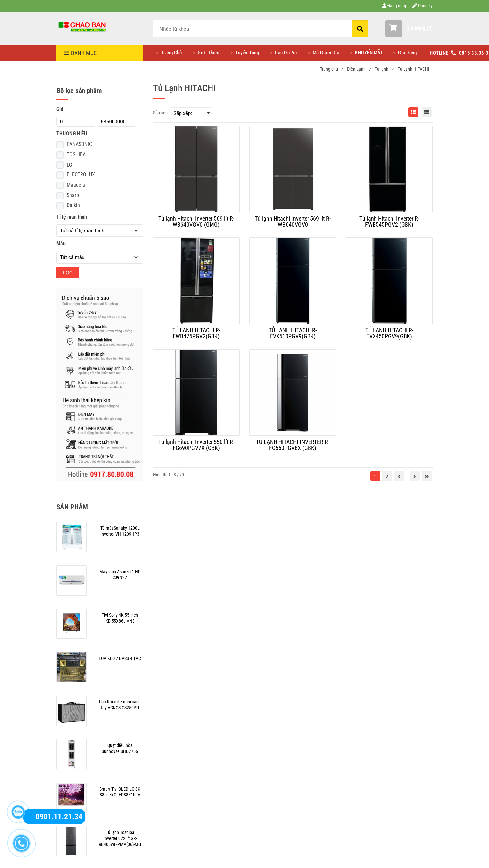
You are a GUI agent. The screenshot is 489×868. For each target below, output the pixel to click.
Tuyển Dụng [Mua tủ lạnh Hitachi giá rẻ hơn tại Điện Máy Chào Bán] (247, 53)
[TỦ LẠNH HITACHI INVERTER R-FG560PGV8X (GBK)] (293, 445)
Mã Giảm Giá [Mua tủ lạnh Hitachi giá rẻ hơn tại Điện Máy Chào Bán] (326, 53)
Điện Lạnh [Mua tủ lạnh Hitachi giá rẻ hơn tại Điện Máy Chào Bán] (359, 69)
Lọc (68, 273)
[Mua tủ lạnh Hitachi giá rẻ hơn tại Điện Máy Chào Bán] (83, 26)
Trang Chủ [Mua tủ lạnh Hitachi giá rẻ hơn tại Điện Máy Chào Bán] (172, 53)
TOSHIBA (76, 155)
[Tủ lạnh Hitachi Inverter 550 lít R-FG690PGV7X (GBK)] (196, 445)
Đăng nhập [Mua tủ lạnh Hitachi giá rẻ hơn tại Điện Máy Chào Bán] (395, 6)
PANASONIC (79, 144)
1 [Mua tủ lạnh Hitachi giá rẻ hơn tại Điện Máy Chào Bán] (375, 477)
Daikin (73, 205)
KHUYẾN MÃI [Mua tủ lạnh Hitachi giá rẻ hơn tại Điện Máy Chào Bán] (369, 53)
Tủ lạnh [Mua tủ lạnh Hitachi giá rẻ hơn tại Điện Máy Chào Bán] (384, 69)
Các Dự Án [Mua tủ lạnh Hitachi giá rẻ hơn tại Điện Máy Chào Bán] (286, 53)
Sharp (73, 195)
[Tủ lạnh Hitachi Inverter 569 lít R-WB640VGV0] (293, 222)
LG (69, 165)
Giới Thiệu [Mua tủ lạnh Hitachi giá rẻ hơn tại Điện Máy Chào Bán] (209, 53)
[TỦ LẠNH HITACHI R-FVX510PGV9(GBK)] (293, 333)
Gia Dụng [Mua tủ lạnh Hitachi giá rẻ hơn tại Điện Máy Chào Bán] (407, 53)
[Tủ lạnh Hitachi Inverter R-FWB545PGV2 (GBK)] (389, 222)
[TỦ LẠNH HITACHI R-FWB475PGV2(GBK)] (196, 333)
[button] (409, 29)
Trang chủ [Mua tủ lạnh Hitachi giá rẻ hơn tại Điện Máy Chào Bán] (331, 69)
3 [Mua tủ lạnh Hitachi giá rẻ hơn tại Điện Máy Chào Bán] (399, 477)
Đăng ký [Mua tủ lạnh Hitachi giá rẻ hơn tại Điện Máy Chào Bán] (423, 6)
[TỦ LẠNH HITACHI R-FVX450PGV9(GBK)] (389, 333)
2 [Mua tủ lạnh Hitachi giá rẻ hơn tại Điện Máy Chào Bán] (387, 477)
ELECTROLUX (81, 175)
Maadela (76, 185)
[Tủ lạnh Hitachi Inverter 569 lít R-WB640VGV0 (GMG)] (196, 222)
